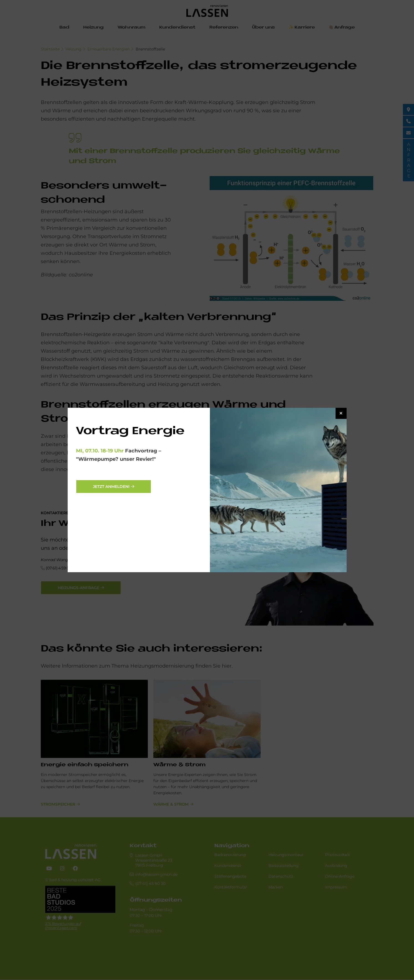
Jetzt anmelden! (111, 487)
